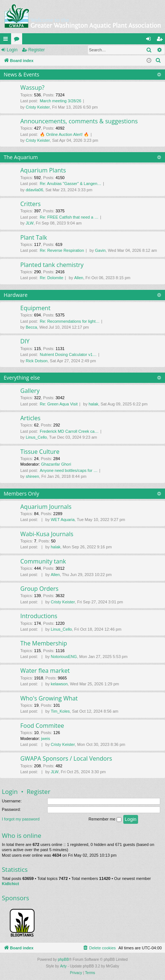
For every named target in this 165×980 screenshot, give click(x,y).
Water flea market (45, 671)
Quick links (7, 40)
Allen (79, 278)
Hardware (16, 295)
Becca (32, 327)
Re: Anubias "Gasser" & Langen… (71, 184)
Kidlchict (10, 884)
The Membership (44, 643)
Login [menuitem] (150, 40)
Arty (63, 966)
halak (93, 404)
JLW (30, 223)
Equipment (35, 308)
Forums (18, 40)
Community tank (43, 561)
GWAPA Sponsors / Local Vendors (66, 758)
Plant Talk (34, 237)
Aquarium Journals (46, 507)
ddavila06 (35, 190)
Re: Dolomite (52, 278)
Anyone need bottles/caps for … (69, 470)
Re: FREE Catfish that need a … (69, 217)
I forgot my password (21, 819)
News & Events (21, 74)
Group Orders (39, 589)
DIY (25, 341)
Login (12, 50)
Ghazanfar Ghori (56, 464)
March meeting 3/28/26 (61, 101)
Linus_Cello (36, 437)
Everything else (22, 378)
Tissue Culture (40, 452)
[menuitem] (158, 61)
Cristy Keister (38, 107)
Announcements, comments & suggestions (79, 121)
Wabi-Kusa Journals (47, 534)
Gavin (100, 250)
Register (36, 50)
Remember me (105, 819)
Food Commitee (42, 726)
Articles (30, 418)
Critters (30, 204)
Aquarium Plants (43, 170)
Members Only (21, 494)
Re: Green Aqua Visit (59, 404)
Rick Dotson (37, 361)
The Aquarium (21, 157)
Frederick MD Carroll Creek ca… (69, 431)
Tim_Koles (60, 711)
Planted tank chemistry (52, 265)
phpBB (63, 960)
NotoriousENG (64, 657)
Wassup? (32, 88)
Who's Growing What (49, 698)
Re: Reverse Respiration (62, 250)
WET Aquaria (63, 520)
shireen (32, 476)
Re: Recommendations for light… (70, 321)
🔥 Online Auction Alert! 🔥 (64, 134)
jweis (45, 739)
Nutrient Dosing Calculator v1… (68, 354)
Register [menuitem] (161, 40)
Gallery (30, 391)
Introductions (39, 616)
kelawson (59, 684)
